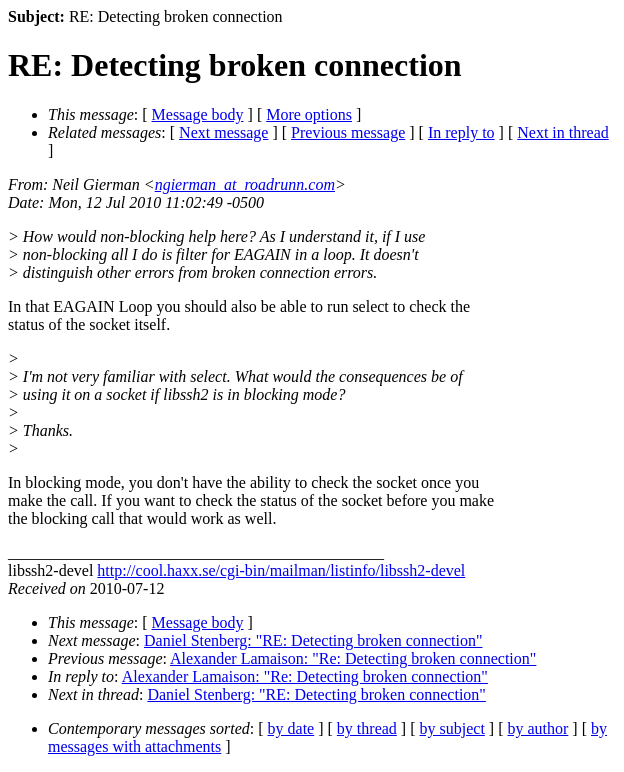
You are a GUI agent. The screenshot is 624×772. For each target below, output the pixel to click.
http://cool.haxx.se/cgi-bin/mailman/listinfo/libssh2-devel (281, 570)
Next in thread (563, 132)
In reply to (461, 132)
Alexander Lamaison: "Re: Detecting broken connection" (353, 658)
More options (309, 114)
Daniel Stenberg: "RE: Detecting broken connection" (313, 640)
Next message (223, 132)
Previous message (348, 132)
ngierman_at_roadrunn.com (245, 184)
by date (291, 728)
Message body (198, 114)
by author (537, 728)
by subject (452, 728)
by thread (367, 728)
